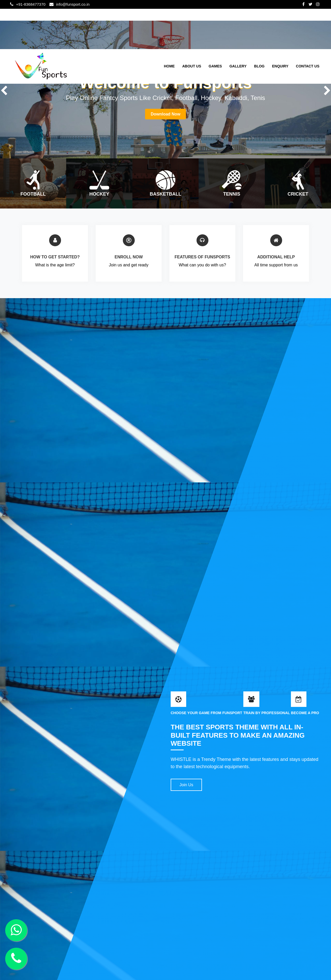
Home (169, 66)
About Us (192, 66)
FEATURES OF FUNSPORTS (202, 257)
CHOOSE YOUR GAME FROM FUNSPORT (206, 713)
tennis (232, 194)
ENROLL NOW (129, 257)
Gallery (238, 66)
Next (327, 90)
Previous (4, 90)
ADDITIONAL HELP (276, 257)
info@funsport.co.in (73, 4)
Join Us (186, 785)
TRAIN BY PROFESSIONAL (267, 713)
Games (215, 66)
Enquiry (280, 66)
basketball (165, 194)
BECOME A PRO (305, 713)
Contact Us (308, 66)
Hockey (99, 194)
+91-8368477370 (31, 4)
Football (33, 194)
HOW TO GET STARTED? (55, 257)
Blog (259, 66)
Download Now (166, 114)
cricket (298, 194)
